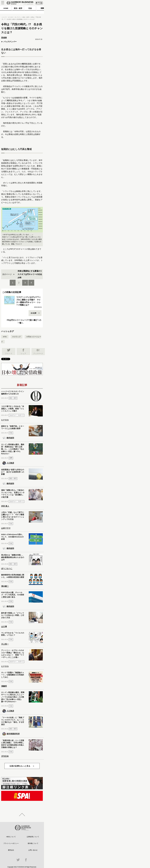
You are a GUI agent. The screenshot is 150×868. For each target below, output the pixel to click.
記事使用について (33, 837)
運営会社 (11, 850)
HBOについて (11, 837)
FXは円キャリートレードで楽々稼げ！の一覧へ (24, 321)
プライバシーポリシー (11, 843)
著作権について (33, 843)
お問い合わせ (33, 850)
